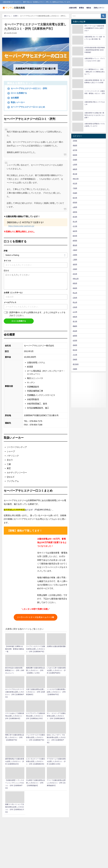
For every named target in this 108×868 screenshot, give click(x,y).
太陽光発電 (73, 8)
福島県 (75, 169)
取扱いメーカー (16, 102)
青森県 (75, 145)
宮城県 (75, 160)
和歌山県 (76, 279)
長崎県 (75, 345)
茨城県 (75, 193)
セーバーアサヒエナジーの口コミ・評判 (27, 88)
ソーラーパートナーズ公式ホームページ (36, 617)
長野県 (75, 212)
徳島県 (75, 317)
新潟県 (75, 217)
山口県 (75, 312)
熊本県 (75, 350)
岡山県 (75, 293)
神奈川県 (76, 179)
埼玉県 (75, 183)
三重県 (75, 260)
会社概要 (13, 98)
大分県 (75, 355)
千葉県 (75, 188)
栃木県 (75, 198)
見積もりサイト (99, 8)
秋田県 (75, 155)
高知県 (75, 331)
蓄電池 (81, 8)
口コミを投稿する (17, 93)
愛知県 (75, 245)
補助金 (89, 8)
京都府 (75, 269)
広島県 (75, 298)
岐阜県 (75, 236)
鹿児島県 (76, 364)
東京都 (75, 174)
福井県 (75, 231)
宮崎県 (75, 359)
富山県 (75, 222)
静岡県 (75, 241)
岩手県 (75, 150)
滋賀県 (75, 264)
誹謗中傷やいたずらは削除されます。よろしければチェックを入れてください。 (37, 314)
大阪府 (75, 250)
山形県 (75, 165)
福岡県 (75, 336)
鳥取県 (75, 283)
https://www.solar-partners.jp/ (21, 226)
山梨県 (75, 207)
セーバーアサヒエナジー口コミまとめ (26, 107)
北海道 (75, 141)
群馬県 (75, 203)
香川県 (75, 321)
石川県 (75, 226)
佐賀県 (75, 341)
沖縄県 (75, 369)
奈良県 (75, 274)
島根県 (75, 288)
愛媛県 (75, 326)
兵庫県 (75, 255)
